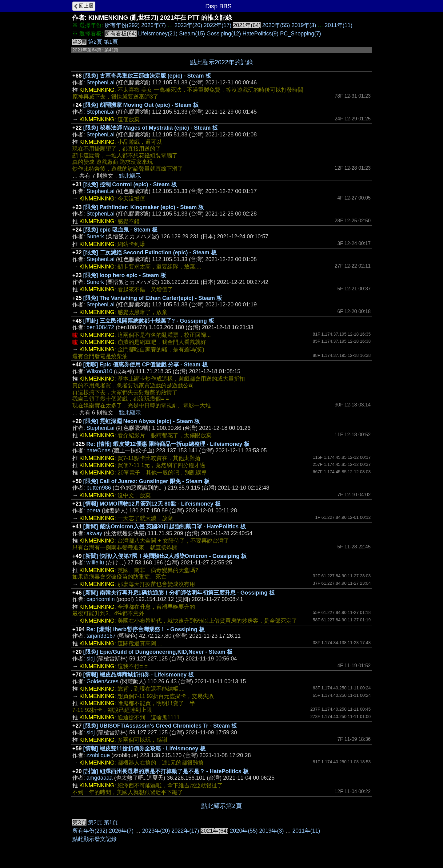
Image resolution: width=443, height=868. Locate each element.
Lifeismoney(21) (158, 34)
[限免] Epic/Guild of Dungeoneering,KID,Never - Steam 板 (158, 652)
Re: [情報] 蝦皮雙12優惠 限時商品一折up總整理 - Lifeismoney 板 (168, 444)
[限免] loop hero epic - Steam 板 (125, 275)
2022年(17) (218, 25)
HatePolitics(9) (260, 34)
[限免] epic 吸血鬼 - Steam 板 (120, 230)
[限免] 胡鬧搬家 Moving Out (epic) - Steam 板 (141, 105)
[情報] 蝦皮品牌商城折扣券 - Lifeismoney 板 (139, 675)
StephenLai (100, 83)
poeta (93, 511)
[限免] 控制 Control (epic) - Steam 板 (130, 184)
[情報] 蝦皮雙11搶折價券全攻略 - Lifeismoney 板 (144, 749)
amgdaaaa (100, 778)
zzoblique (98, 755)
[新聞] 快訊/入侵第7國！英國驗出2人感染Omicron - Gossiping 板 (165, 556)
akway (94, 533)
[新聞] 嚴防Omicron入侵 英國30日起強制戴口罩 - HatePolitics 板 (165, 527)
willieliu (95, 563)
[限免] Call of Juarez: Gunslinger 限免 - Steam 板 (146, 481)
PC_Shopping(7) (300, 34)
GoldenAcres (102, 681)
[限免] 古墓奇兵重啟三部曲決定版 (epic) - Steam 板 (147, 76)
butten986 (99, 488)
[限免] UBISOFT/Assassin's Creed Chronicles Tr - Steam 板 (160, 726)
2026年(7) (154, 25)
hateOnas (98, 450)
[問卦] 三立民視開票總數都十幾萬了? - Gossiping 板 (149, 321)
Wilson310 (99, 371)
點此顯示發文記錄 (94, 839)
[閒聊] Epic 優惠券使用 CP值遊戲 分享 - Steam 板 (146, 365)
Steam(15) (192, 34)
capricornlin (101, 599)
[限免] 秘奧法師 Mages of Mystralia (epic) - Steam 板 (151, 128)
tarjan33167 (101, 636)
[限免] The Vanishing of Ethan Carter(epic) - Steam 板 (153, 298)
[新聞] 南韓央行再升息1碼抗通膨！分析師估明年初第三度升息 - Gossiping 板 (179, 593)
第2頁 (95, 42)
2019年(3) (304, 25)
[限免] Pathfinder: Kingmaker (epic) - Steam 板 (144, 207)
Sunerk (95, 236)
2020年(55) (276, 25)
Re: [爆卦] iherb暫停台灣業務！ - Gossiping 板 (146, 629)
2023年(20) (188, 25)
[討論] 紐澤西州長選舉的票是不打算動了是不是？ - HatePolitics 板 (166, 771)
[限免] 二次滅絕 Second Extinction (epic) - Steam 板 (150, 252)
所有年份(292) (122, 25)
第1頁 (111, 42)
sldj (91, 659)
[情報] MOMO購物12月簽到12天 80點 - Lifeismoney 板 (152, 504)
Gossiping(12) (224, 34)
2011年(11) (339, 25)
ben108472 (100, 327)
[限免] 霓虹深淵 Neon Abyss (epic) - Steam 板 (142, 421)
